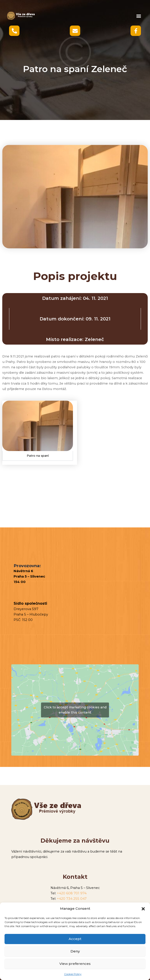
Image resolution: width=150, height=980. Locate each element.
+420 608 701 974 (72, 893)
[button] (143, 909)
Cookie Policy (73, 974)
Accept (75, 939)
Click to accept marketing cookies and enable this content (75, 710)
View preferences (75, 964)
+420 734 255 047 (72, 899)
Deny (75, 951)
